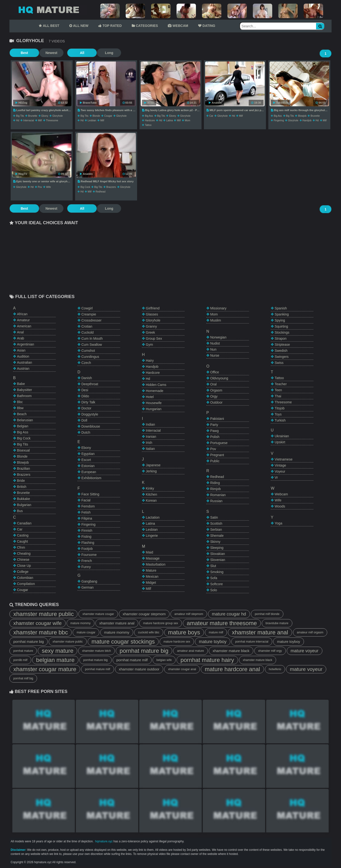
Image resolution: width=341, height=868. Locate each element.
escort (86, 460)
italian (150, 449)
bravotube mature (277, 623)
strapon (281, 338)
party (214, 425)
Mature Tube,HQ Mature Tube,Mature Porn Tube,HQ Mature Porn (48, 10)
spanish (281, 308)
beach (22, 414)
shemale (217, 536)
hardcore (150, 120)
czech (86, 363)
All (74, 53)
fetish (86, 512)
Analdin (215, 103)
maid (149, 552)
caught (22, 541)
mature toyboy (213, 642)
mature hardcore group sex (161, 623)
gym (149, 345)
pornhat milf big (23, 678)
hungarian (154, 409)
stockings (282, 332)
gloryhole (58, 116)
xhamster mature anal (117, 623)
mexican (152, 576)
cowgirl (87, 308)
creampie (89, 314)
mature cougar (86, 632)
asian (21, 350)
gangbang (89, 581)
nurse (215, 355)
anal (20, 332)
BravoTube (88, 103)
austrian (23, 369)
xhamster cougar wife (38, 623)
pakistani (217, 419)
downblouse (91, 426)
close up (24, 566)
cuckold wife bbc (149, 632)
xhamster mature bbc (41, 632)
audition (23, 356)
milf (40, 120)
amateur (23, 320)
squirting (281, 326)
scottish (216, 523)
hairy (150, 361)
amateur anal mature (190, 651)
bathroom (24, 396)
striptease (282, 345)
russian (216, 501)
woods (280, 506)
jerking (151, 471)
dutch (86, 432)
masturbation (156, 564)
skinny (215, 542)
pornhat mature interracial (252, 642)
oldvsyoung (219, 378)
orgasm (216, 390)
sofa (214, 578)
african (22, 314)
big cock (85, 187)
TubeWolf (281, 103)
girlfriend (153, 308)
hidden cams (156, 385)
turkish (280, 420)
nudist (215, 343)
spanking (282, 314)
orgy (214, 396)
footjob (87, 549)
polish (215, 437)
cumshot (88, 351)
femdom (88, 506)
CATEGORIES (145, 26)
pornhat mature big (29, 641)
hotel (150, 397)
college (23, 572)
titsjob (280, 408)
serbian (216, 530)
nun (213, 349)
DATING (207, 26)
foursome (89, 555)
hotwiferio (275, 669)
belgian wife (164, 660)
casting (23, 535)
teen (278, 390)
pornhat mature (23, 651)
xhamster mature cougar (98, 614)
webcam (281, 494)
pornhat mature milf (132, 660)
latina (169, 120)
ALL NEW (79, 26)
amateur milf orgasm (310, 632)
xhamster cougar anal (182, 669)
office (215, 372)
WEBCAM (178, 26)
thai (278, 396)
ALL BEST (49, 26)
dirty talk (88, 402)
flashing (88, 543)
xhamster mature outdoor (139, 669)
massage (153, 558)
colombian (25, 578)
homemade (155, 391)
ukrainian (282, 436)
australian (24, 362)
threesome (52, 120)
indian (150, 424)
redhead (101, 192)
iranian (151, 437)
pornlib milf (20, 660)
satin (214, 517)
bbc (20, 402)
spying (280, 320)
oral (213, 384)
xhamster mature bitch (97, 651)
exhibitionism (91, 478)
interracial (29, 120)
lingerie (152, 536)
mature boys (184, 632)
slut (213, 566)
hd (18, 120)
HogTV (21, 174)
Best (22, 53)
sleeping (217, 548)
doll (84, 420)
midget (151, 583)
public (215, 461)
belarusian (25, 420)
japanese (153, 465)
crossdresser (91, 320)
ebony (45, 116)
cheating (24, 553)
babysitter (24, 390)
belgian (23, 426)
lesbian (92, 120)
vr (276, 477)
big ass (149, 116)
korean (151, 500)
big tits (20, 116)
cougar (108, 116)
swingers (282, 357)
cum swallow (92, 345)
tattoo (148, 125)
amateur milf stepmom (189, 614)
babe (21, 384)
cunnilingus (90, 357)
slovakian (218, 554)
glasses (152, 314)
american (24, 326)
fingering (279, 120)
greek (150, 332)
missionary (218, 308)
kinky (150, 488)
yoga (278, 523)
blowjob (302, 116)
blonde (96, 116)
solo (214, 590)
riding (215, 483)
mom (187, 120)
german (88, 587)
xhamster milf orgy (270, 651)
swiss (279, 363)
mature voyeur (305, 651)
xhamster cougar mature (45, 669)
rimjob (216, 489)
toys (278, 414)
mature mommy (81, 623)
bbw (20, 408)
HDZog (21, 103)
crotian (87, 326)
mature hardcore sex (177, 642)
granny (151, 326)
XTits (149, 103)
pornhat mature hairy (207, 660)
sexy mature (58, 651)
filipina (87, 518)
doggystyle (90, 414)
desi (85, 390)
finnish (87, 530)
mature (151, 570)
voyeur (280, 471)
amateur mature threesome (222, 623)
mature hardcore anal (232, 669)
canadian (24, 523)
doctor (86, 408)
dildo (85, 396)
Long (98, 53)
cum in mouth (92, 338)
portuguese (219, 443)
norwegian (218, 337)
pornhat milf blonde (267, 614)
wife (48, 187)
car (211, 116)
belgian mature (55, 660)
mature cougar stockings (123, 641)
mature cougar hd (229, 614)
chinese (23, 560)
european (89, 472)
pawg (214, 431)
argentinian (26, 344)
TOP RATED (110, 26)
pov (40, 187)
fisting (86, 537)
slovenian (218, 560)
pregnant (217, 455)
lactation (153, 517)
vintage (280, 465)
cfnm (21, 547)
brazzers (111, 187)
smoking (217, 572)
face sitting (90, 494)
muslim (216, 320)
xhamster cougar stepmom (144, 614)
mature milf (216, 632)
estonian (88, 466)
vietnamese (284, 459)
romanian (218, 495)
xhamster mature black (231, 651)
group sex (154, 338)
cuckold (88, 332)
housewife (154, 403)
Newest (46, 53)
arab (21, 338)
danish (87, 378)
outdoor (216, 402)
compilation (26, 584)
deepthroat (90, 384)
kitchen (151, 494)
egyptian (88, 454)
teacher (281, 384)
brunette (33, 116)
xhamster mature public (43, 614)
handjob (307, 120)
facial (86, 500)
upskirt (280, 442)
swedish (281, 351)
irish (149, 443)
